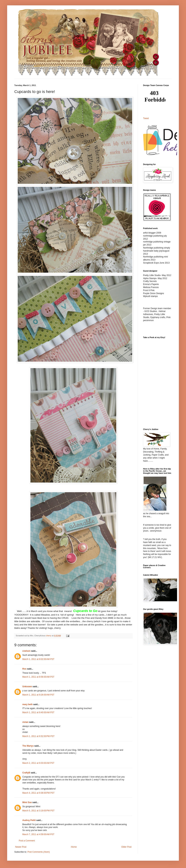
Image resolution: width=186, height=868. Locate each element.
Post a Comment (27, 841)
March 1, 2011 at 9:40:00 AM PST (38, 712)
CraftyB (26, 773)
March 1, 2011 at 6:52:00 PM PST (38, 736)
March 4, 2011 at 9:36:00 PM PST (38, 793)
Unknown (27, 687)
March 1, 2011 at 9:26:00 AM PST (38, 695)
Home (74, 847)
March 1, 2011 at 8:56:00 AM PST (38, 677)
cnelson (26, 651)
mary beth (27, 704)
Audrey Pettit (29, 820)
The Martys (28, 746)
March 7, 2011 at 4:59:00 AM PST (38, 834)
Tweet (146, 118)
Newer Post (21, 847)
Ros (24, 669)
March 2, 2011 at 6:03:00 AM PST (38, 763)
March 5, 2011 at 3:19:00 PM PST (38, 811)
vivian (25, 722)
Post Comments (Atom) (39, 852)
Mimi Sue (27, 802)
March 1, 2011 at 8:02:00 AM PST (38, 659)
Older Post (126, 847)
